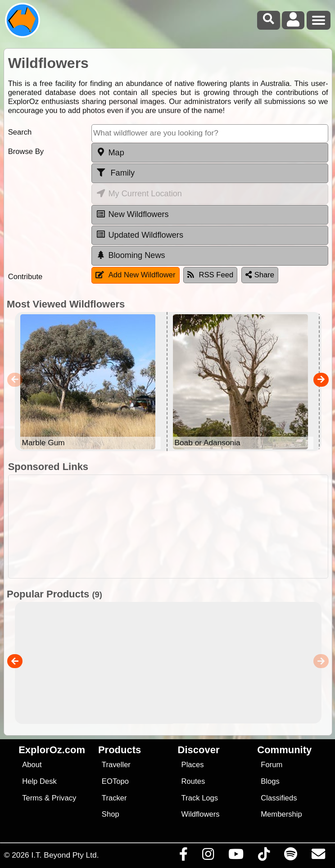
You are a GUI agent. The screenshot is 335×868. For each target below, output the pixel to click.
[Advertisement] (168, 527)
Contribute (25, 277)
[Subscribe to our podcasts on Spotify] (290, 856)
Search (20, 132)
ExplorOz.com (52, 750)
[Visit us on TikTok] (264, 856)
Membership (281, 814)
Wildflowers (201, 814)
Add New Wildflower (136, 275)
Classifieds (279, 798)
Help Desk (39, 781)
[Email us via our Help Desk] (318, 856)
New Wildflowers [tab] (132, 214)
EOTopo (115, 781)
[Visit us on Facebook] (183, 856)
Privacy (64, 798)
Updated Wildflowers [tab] (140, 235)
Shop (111, 814)
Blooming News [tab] (131, 255)
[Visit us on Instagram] (208, 856)
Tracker (114, 798)
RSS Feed (210, 275)
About (32, 765)
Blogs (270, 781)
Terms (32, 798)
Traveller (116, 765)
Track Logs (200, 798)
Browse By (26, 151)
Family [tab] (115, 173)
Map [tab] (110, 152)
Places (193, 765)
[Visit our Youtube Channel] (236, 856)
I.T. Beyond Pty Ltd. (65, 855)
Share (260, 275)
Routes (193, 781)
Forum (272, 765)
